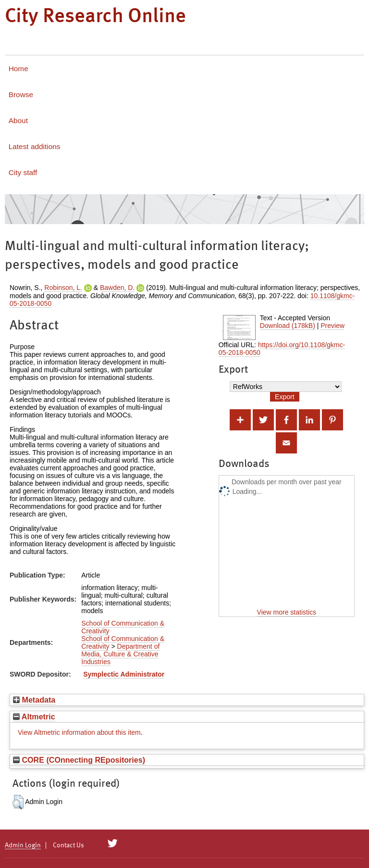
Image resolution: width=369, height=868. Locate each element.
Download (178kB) (288, 326)
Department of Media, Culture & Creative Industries (120, 654)
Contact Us (68, 845)
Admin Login (23, 845)
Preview (332, 326)
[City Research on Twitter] (113, 843)
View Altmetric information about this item (79, 732)
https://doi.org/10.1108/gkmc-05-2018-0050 (282, 349)
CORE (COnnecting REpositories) (79, 760)
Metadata (34, 700)
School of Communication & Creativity (123, 627)
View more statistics (287, 612)
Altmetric (34, 717)
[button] (18, 802)
